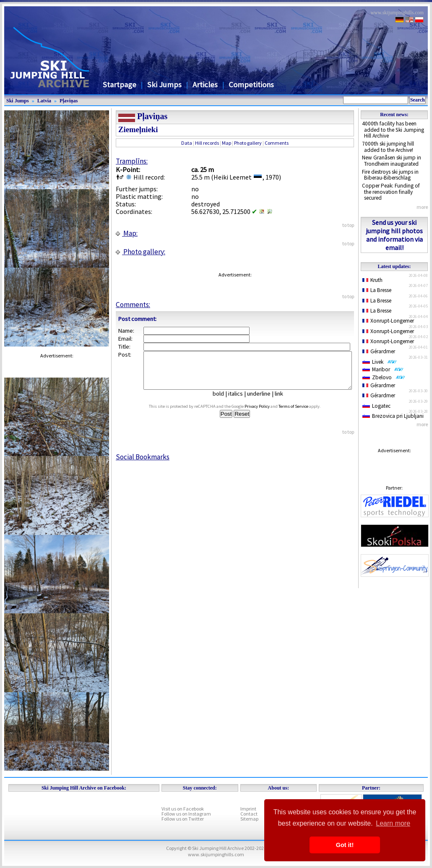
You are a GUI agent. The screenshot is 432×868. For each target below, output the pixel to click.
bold (222, 401)
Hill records (207, 143)
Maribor (383, 369)
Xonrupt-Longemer (388, 321)
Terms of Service (301, 414)
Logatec (376, 406)
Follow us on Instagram (186, 814)
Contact (249, 814)
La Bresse (377, 290)
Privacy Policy (265, 414)
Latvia (44, 101)
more (422, 207)
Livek (380, 362)
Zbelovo (384, 377)
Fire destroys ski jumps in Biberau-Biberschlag (390, 175)
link (282, 401)
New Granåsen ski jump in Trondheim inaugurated (392, 161)
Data (187, 143)
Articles (205, 85)
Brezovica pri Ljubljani (393, 416)
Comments (277, 143)
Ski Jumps (164, 85)
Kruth (372, 280)
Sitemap (249, 819)
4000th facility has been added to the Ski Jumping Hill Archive (393, 130)
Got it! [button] (345, 845)
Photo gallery (248, 143)
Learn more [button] (393, 823)
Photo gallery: (141, 252)
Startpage (120, 85)
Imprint (248, 809)
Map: (127, 233)
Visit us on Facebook (183, 809)
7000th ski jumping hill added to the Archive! (388, 147)
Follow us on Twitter (183, 819)
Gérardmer (379, 351)
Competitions (251, 85)
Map (226, 143)
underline (262, 401)
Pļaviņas (69, 101)
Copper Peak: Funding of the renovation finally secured (391, 192)
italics (239, 401)
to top (348, 225)
